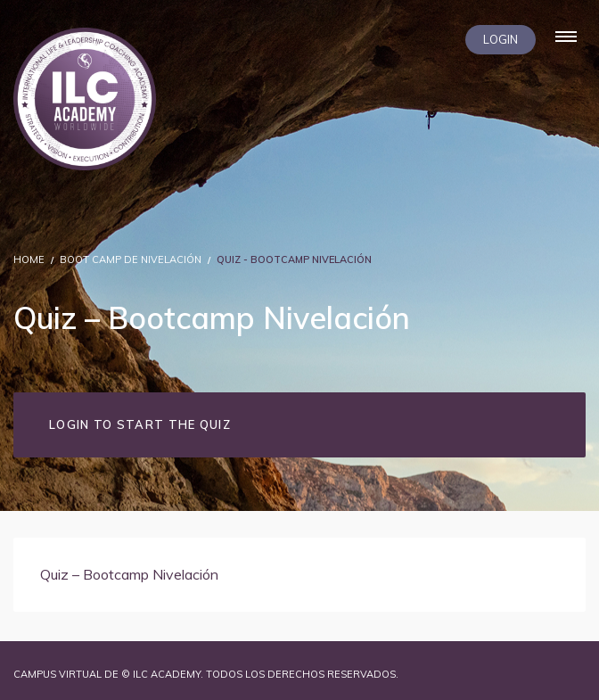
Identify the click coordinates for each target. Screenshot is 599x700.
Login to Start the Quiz (140, 424)
